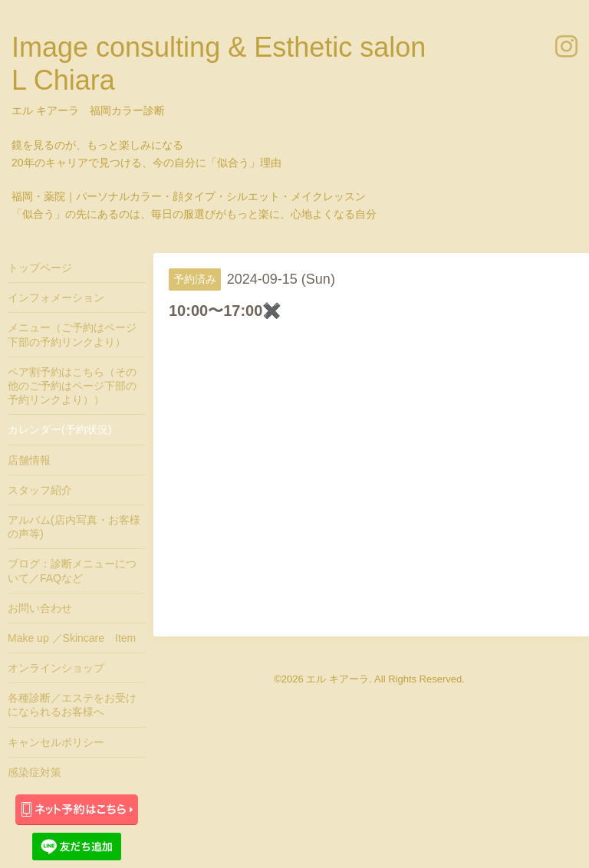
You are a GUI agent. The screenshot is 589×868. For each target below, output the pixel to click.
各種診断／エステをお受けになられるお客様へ (72, 705)
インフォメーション (56, 298)
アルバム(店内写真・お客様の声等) (74, 527)
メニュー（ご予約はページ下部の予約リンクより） (72, 334)
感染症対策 (35, 772)
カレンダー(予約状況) (59, 429)
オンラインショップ (56, 668)
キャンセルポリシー (56, 742)
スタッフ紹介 (40, 490)
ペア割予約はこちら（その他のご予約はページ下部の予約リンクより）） (72, 386)
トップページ (40, 268)
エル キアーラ (337, 679)
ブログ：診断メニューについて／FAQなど (72, 570)
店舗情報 (29, 460)
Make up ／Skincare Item (72, 638)
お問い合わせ (40, 608)
